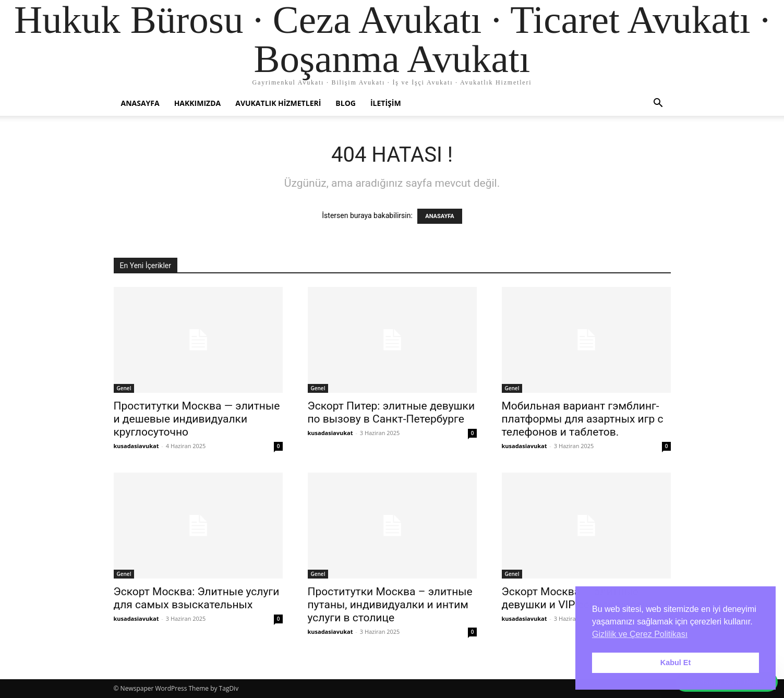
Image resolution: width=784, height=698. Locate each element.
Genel (124, 388)
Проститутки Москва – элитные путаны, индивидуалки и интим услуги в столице (390, 605)
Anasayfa (140, 103)
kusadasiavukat (136, 446)
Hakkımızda (198, 103)
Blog (346, 103)
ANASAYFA (439, 216)
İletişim (386, 103)
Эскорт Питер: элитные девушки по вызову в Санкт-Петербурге (391, 412)
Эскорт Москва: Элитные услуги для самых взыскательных (197, 598)
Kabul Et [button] (676, 663)
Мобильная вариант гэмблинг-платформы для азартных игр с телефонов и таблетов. (583, 419)
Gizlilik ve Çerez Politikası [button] (640, 634)
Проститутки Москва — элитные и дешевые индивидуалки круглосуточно (197, 419)
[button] (658, 104)
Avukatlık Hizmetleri (278, 103)
